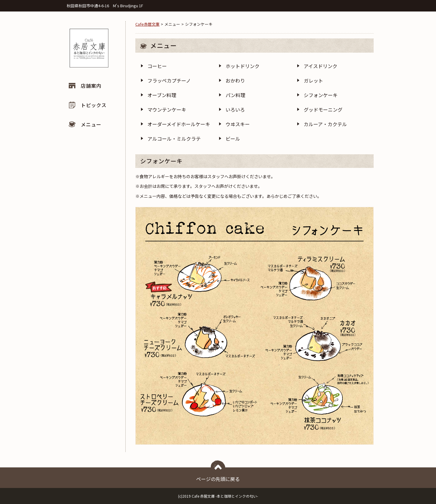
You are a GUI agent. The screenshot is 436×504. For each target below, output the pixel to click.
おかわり (235, 80)
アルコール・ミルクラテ (174, 139)
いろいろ (235, 110)
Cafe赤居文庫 (147, 24)
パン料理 (235, 95)
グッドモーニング (323, 110)
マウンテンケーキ (167, 110)
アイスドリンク (320, 66)
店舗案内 (91, 86)
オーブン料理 (162, 95)
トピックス (94, 105)
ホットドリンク (243, 66)
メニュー (91, 124)
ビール (233, 139)
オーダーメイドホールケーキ (179, 124)
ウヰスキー (238, 124)
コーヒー (157, 66)
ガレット (313, 80)
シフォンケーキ (321, 95)
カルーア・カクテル (325, 124)
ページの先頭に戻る (218, 475)
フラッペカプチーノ (169, 80)
